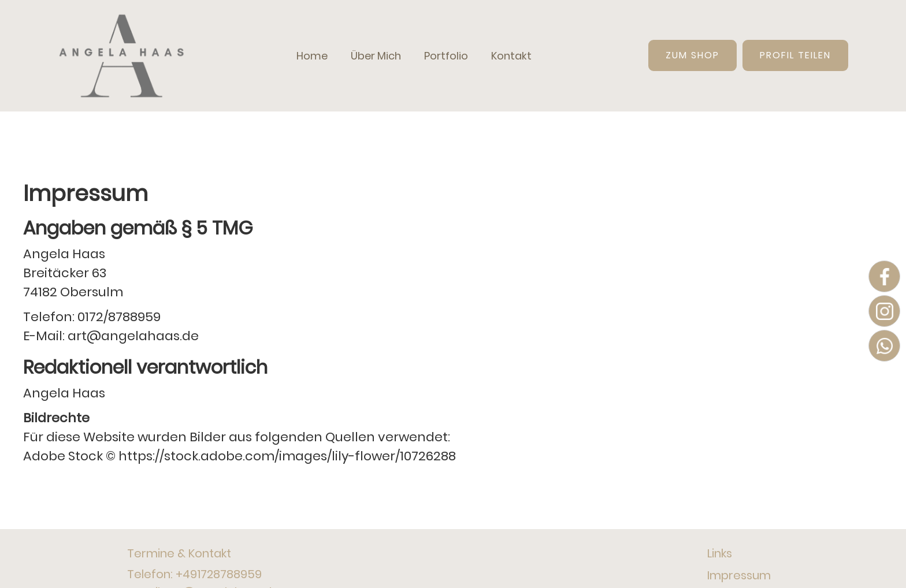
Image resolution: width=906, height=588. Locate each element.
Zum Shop (693, 55)
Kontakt (511, 56)
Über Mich (376, 56)
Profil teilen (795, 55)
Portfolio (446, 56)
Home (312, 56)
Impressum (739, 575)
